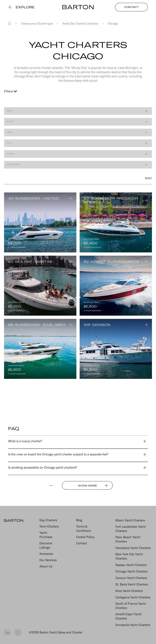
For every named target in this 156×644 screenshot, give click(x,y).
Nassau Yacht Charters (131, 565)
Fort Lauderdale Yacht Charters (131, 529)
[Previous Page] (34, 485)
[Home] (10, 24)
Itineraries (46, 554)
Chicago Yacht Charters (131, 571)
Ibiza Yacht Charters (129, 591)
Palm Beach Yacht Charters (128, 539)
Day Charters (48, 520)
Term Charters (49, 526)
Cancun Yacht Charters (131, 578)
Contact (82, 543)
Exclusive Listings (46, 545)
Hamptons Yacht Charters (133, 548)
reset (148, 178)
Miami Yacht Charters (130, 520)
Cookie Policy (85, 537)
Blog (79, 520)
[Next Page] (87, 485)
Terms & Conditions (84, 529)
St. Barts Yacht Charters (132, 584)
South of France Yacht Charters (131, 606)
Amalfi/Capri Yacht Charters (128, 616)
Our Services (48, 560)
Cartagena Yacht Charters (133, 597)
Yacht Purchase (46, 535)
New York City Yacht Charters (129, 556)
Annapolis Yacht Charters (133, 625)
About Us (46, 566)
